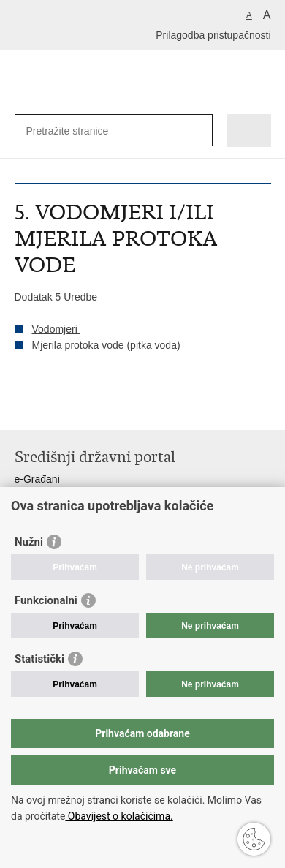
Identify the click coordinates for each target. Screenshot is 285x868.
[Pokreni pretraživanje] (198, 131)
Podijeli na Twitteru (85, 407)
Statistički (39, 659)
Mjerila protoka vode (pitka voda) (108, 345)
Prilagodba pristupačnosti (213, 35)
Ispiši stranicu (22, 407)
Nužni (29, 542)
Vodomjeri (56, 329)
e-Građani (37, 479)
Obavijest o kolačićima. (119, 816)
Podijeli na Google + (117, 407)
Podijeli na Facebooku (54, 407)
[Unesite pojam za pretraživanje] (79, 131)
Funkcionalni (46, 600)
